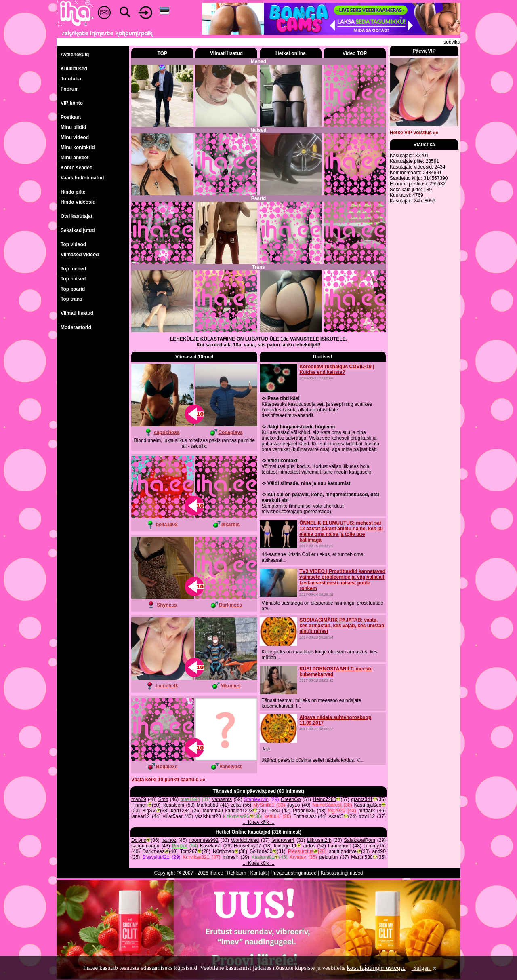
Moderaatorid (76, 327)
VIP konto (72, 103)
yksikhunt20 (208, 816)
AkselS (336, 816)
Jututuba (71, 79)
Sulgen (425, 968)
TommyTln (375, 846)
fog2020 (336, 811)
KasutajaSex (368, 805)
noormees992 (203, 840)
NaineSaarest (327, 805)
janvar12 (141, 816)
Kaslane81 (263, 857)
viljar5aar (173, 816)
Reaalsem (173, 805)
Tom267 (189, 851)
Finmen (139, 805)
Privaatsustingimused (294, 873)
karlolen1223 (239, 811)
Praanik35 (304, 811)
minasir (230, 857)
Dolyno (139, 840)
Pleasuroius (301, 851)
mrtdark (367, 811)
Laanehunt (339, 846)
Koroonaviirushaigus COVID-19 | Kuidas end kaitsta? (337, 369)
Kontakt (258, 873)
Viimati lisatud (77, 313)
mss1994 (190, 799)
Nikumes (231, 686)
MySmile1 (264, 805)
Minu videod (75, 137)
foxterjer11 (285, 846)
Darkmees (230, 605)
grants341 (362, 799)
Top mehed (73, 269)
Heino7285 (324, 799)
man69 (139, 799)
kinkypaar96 (236, 816)
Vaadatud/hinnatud (82, 178)
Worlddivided (245, 840)
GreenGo (291, 799)
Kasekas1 (211, 846)
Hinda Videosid (78, 202)
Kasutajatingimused (342, 873)
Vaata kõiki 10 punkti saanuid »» (168, 780)
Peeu (274, 811)
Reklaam (236, 873)
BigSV (149, 811)
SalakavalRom (359, 840)
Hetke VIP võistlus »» (414, 133)
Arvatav (298, 857)
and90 (379, 851)
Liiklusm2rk (319, 840)
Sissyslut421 (156, 857)
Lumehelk (167, 686)
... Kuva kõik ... (259, 822)
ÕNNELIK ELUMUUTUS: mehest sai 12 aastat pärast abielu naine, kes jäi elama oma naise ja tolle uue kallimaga (341, 531)
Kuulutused (74, 69)
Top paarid (73, 289)
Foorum (70, 89)
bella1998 (167, 525)
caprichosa (167, 432)
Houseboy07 (247, 846)
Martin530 (362, 857)
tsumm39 (213, 811)
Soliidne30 (261, 851)
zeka (236, 805)
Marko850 (207, 805)
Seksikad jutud (78, 230)
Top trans (71, 299)
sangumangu (145, 846)
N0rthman (224, 851)
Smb (163, 799)
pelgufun (328, 857)
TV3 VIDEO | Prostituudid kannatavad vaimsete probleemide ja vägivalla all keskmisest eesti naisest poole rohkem (342, 580)
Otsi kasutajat (77, 216)
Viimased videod (80, 255)
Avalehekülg (75, 55)
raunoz (169, 840)
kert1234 (180, 811)
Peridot (180, 846)
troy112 (367, 816)
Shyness (167, 605)
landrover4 (283, 840)
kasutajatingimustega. (376, 968)
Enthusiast (305, 816)
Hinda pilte (73, 192)
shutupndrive (343, 851)
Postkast (71, 117)
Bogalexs (167, 767)
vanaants (222, 799)
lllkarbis (230, 525)
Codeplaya (230, 432)
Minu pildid (73, 127)
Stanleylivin (256, 799)
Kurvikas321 (196, 857)
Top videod (73, 244)
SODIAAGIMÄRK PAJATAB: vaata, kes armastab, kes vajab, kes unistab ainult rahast (342, 626)
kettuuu (272, 816)
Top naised (73, 279)
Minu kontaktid (78, 148)
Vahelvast (230, 767)
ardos (309, 846)
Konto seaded (77, 168)
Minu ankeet (75, 158)
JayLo (293, 805)
